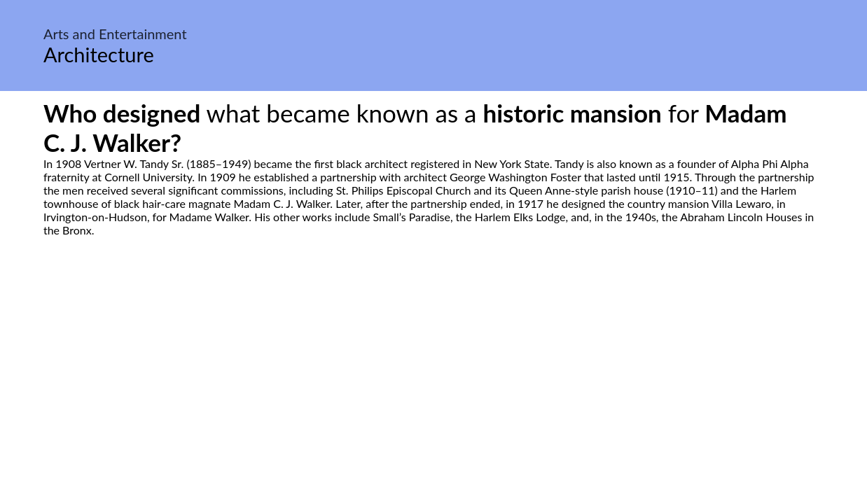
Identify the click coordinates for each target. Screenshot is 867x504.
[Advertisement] (433, 368)
